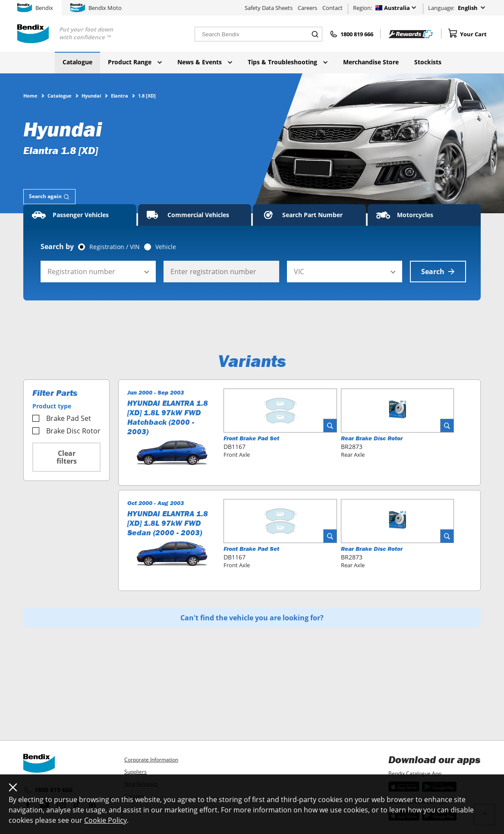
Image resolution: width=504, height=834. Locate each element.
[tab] (49, 197)
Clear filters (67, 457)
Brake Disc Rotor (66, 431)
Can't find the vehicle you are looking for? (252, 618)
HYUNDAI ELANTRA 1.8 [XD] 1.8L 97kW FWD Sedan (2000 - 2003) (168, 523)
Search (438, 272)
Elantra (120, 95)
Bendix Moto (96, 8)
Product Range (135, 62)
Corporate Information (151, 760)
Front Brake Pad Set (251, 438)
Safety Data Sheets (269, 8)
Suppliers (135, 772)
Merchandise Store (371, 62)
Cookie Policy (106, 820)
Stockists (428, 62)
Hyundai (91, 95)
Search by (57, 246)
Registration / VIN (115, 247)
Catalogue (77, 62)
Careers (307, 8)
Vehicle (166, 247)
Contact (332, 8)
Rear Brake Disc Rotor (372, 438)
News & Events (205, 62)
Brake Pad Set (62, 418)
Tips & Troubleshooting (288, 62)
